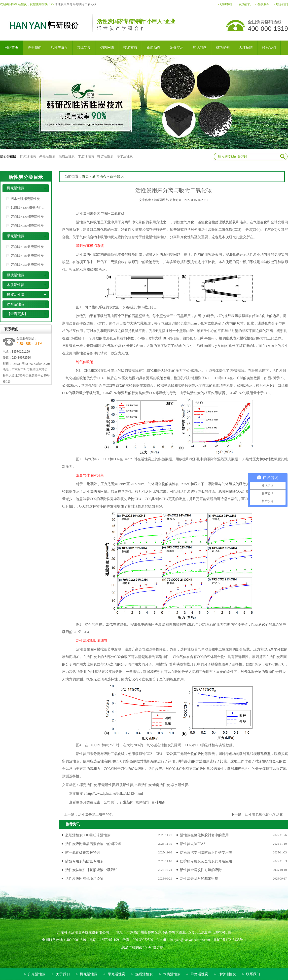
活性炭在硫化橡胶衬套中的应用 (204, 835)
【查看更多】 (17, 314)
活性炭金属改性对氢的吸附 (201, 870)
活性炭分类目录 (26, 177)
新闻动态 (99, 176)
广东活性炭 (37, 974)
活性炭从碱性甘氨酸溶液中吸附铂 (91, 870)
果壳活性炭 (47, 156)
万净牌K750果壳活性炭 (27, 265)
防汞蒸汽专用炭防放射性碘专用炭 (206, 853)
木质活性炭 (86, 156)
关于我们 (63, 974)
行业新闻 (127, 802)
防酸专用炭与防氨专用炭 (84, 861)
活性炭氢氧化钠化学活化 (264, 815)
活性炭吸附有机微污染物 (84, 879)
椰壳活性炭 (28, 156)
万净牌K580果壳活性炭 (27, 247)
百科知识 (117, 176)
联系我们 (282, 4)
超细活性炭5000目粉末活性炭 (88, 835)
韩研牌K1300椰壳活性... (28, 208)
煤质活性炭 (67, 156)
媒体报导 (143, 802)
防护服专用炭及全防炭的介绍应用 (206, 861)
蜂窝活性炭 (105, 156)
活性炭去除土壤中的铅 (95, 815)
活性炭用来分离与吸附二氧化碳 (75, 4)
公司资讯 (111, 802)
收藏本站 (226, 4)
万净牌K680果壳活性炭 (27, 256)
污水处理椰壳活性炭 (25, 199)
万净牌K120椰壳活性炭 (27, 217)
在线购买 (263, 4)
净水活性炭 (125, 156)
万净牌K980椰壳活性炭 (27, 226)
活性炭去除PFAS (193, 844)
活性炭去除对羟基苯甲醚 (199, 879)
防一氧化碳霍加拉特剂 (83, 853)
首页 (85, 176)
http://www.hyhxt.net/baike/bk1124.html (115, 794)
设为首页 (245, 4)
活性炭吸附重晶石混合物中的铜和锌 (93, 844)
